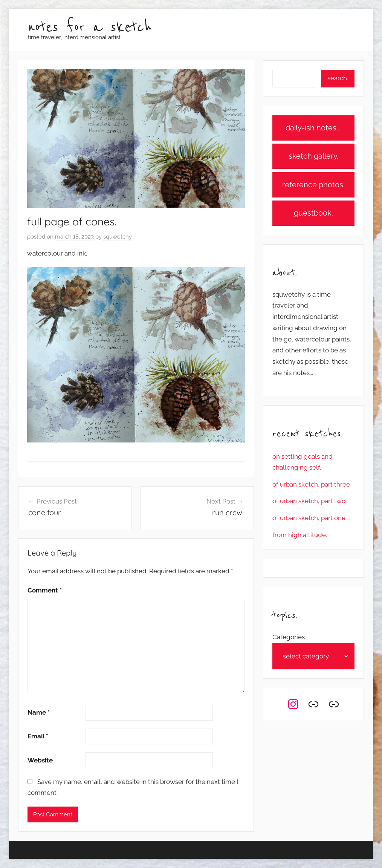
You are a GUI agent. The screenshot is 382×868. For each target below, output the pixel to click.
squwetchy (118, 237)
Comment (45, 590)
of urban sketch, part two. (309, 501)
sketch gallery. (313, 156)
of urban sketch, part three (311, 484)
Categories (289, 637)
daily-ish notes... (313, 128)
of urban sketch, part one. (309, 518)
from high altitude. (300, 535)
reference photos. (313, 185)
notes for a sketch (90, 27)
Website (40, 760)
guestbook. (313, 213)
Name (39, 712)
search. (338, 78)
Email (38, 736)
